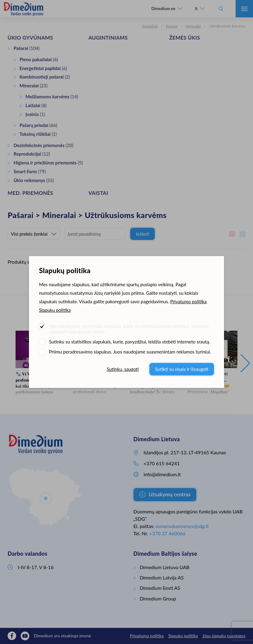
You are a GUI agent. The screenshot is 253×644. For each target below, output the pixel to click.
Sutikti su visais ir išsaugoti (182, 369)
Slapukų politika (55, 310)
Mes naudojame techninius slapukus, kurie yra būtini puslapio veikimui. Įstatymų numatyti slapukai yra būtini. (129, 329)
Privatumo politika (188, 301)
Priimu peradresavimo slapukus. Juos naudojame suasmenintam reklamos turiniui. (130, 352)
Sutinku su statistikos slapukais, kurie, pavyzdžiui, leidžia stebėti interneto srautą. (130, 342)
